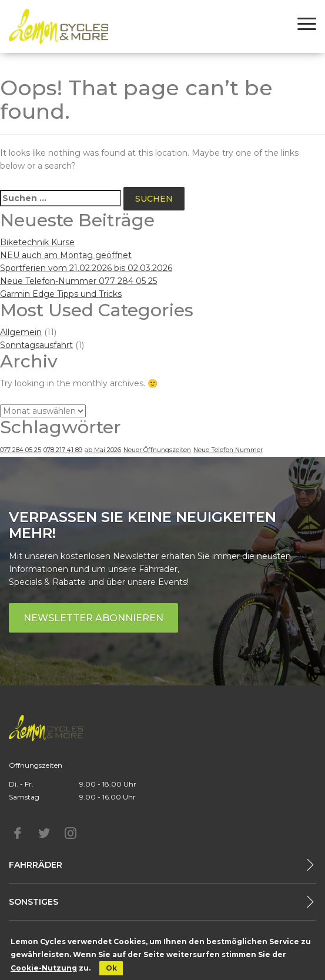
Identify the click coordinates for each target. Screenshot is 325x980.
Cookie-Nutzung (44, 968)
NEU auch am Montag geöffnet (66, 255)
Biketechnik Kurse (37, 242)
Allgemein (21, 332)
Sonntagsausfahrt (36, 345)
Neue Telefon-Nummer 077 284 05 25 (78, 281)
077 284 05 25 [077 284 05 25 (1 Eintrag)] (21, 450)
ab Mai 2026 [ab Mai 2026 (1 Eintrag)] (103, 450)
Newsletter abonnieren (93, 618)
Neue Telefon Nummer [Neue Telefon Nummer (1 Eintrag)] (228, 450)
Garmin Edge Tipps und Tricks (61, 294)
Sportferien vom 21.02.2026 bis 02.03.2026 (86, 268)
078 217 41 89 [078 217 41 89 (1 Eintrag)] (63, 450)
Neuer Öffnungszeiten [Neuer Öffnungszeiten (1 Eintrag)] (157, 450)
